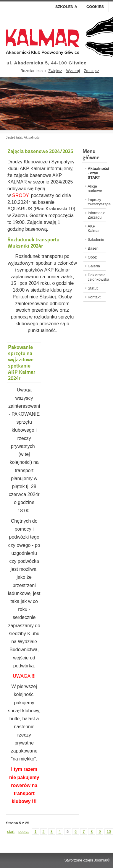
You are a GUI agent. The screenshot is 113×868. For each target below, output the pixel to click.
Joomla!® (102, 860)
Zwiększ (55, 71)
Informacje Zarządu (97, 215)
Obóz (92, 257)
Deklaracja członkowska (97, 277)
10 (109, 832)
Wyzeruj (73, 71)
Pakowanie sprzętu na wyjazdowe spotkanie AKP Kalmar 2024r (22, 363)
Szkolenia (66, 7)
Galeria (94, 266)
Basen (93, 248)
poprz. (24, 832)
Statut (93, 288)
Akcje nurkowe (95, 188)
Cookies (95, 7)
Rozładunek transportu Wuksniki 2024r (33, 243)
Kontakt (94, 297)
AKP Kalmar (94, 228)
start (11, 832)
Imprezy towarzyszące (97, 202)
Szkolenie (96, 239)
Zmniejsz (92, 71)
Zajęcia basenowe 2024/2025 (40, 151)
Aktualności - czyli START (97, 173)
